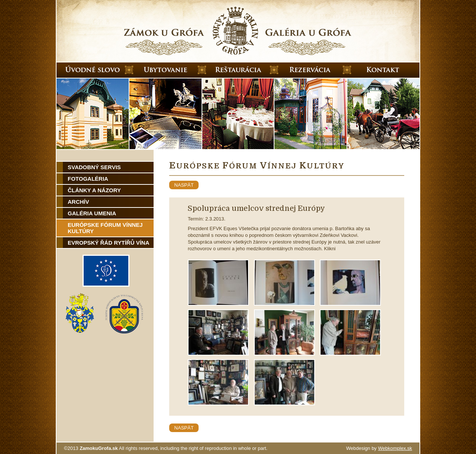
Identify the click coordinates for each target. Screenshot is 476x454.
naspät (184, 185)
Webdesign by (379, 448)
